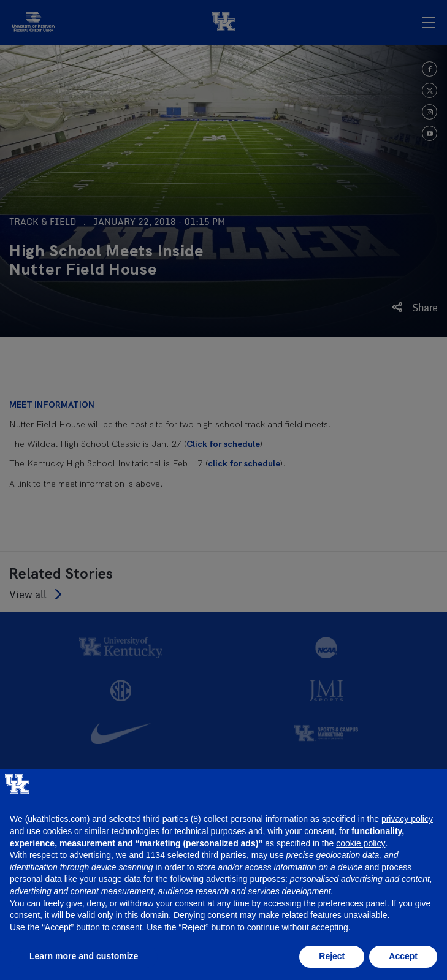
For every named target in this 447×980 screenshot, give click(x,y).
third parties (224, 855)
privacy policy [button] (407, 819)
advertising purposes (246, 879)
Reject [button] (332, 956)
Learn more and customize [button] (84, 956)
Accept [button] (403, 956)
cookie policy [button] (361, 843)
